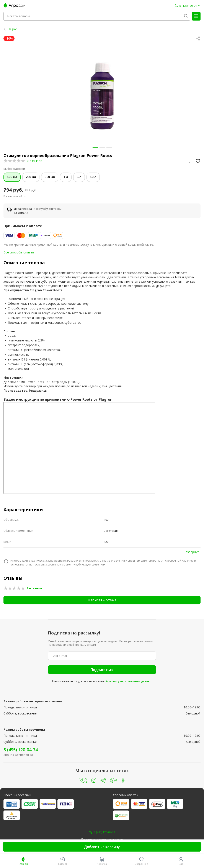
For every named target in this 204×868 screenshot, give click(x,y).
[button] (95, 147)
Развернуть (192, 552)
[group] (102, 96)
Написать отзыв (102, 600)
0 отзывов (35, 161)
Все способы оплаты (19, 252)
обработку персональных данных (128, 681)
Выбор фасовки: (15, 169)
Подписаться (102, 670)
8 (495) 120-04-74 (21, 750)
